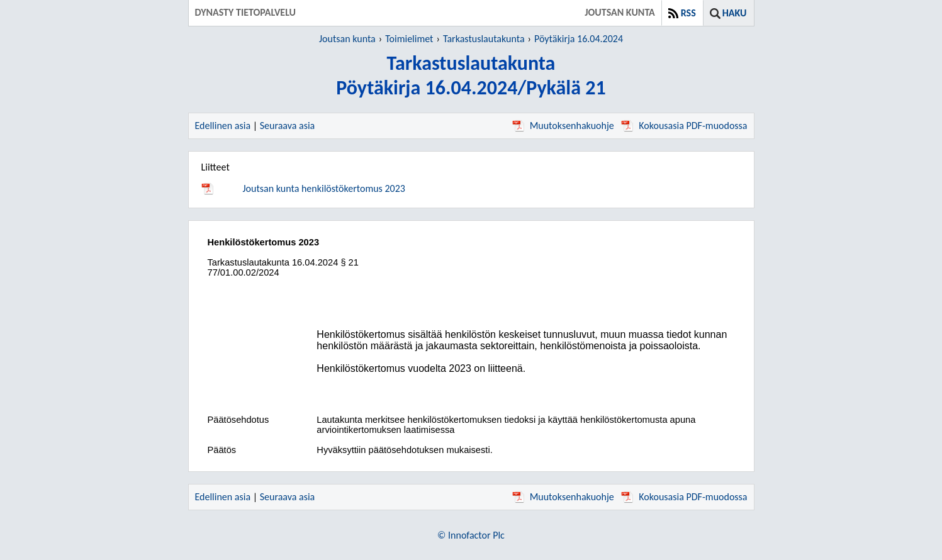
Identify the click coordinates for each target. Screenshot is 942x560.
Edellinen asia (223, 126)
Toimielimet (409, 39)
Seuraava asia (288, 126)
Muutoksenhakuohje (563, 126)
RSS (688, 13)
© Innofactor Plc (471, 535)
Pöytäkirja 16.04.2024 (579, 39)
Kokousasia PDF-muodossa (684, 126)
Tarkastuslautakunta (484, 39)
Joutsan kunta (347, 39)
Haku (735, 13)
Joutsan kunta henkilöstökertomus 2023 (324, 188)
